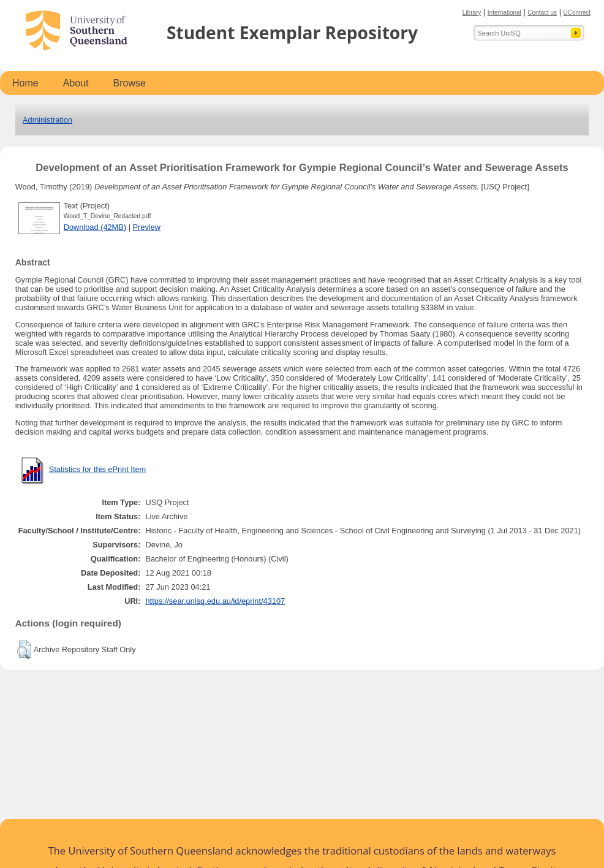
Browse (130, 83)
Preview (147, 227)
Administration (47, 120)
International (504, 13)
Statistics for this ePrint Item (98, 469)
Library (472, 13)
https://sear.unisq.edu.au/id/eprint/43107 (215, 601)
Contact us (542, 13)
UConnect (577, 13)
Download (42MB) (95, 227)
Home (25, 83)
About (76, 83)
